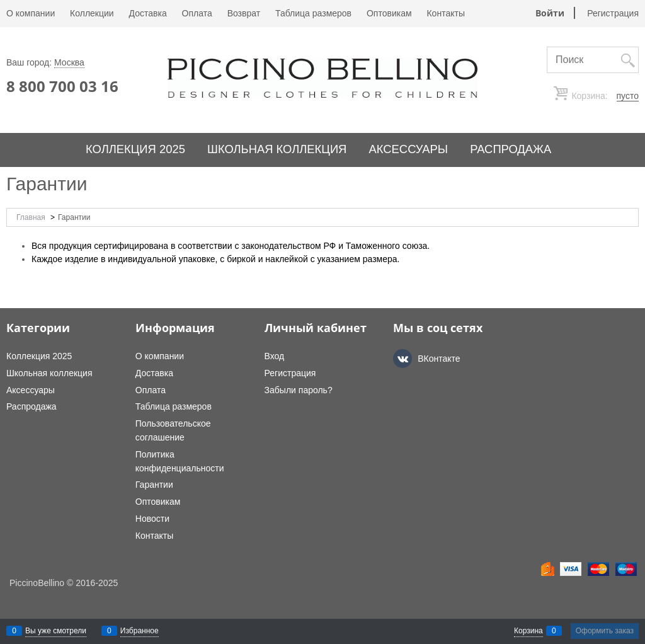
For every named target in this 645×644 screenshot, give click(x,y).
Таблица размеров (313, 13)
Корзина (528, 631)
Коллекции (92, 13)
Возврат (244, 13)
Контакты (445, 13)
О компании (31, 13)
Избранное (140, 631)
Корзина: (604, 96)
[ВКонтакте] (402, 359)
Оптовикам (389, 13)
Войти (550, 13)
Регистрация (613, 13)
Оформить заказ (605, 631)
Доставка (148, 13)
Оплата (197, 13)
